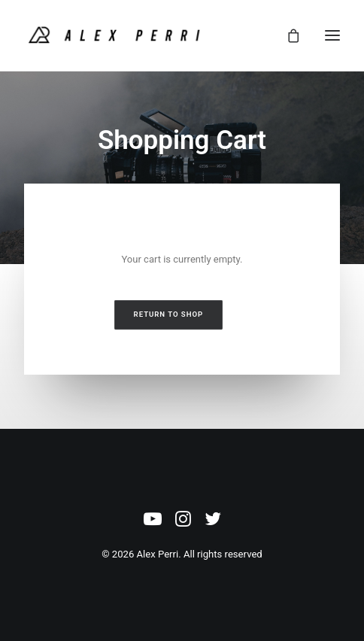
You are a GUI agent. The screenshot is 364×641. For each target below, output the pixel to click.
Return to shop (169, 314)
